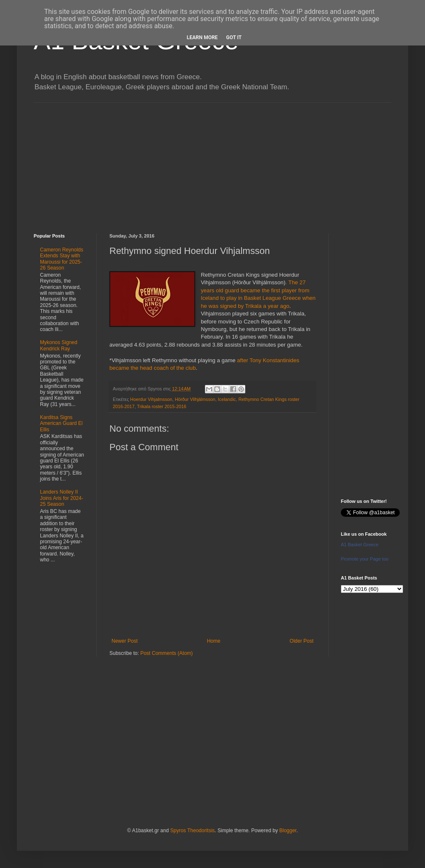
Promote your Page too (365, 559)
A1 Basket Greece (360, 545)
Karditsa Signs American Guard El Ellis (61, 423)
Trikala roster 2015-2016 (161, 406)
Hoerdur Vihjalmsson (151, 399)
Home (214, 641)
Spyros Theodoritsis (192, 831)
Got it (234, 37)
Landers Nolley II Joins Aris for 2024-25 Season (62, 498)
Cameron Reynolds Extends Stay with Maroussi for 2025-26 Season (62, 259)
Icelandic (227, 399)
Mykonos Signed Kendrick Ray (59, 345)
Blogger (288, 831)
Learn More (202, 37)
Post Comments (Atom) (166, 653)
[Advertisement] (212, 162)
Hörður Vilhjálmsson (195, 399)
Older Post (301, 641)
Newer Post (125, 641)
